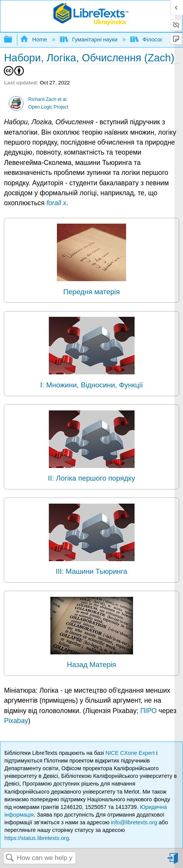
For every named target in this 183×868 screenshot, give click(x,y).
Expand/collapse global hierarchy (13, 40)
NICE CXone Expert (131, 753)
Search (10, 858)
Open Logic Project (48, 107)
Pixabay (16, 721)
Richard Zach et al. (48, 99)
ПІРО (149, 711)
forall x (57, 203)
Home (34, 40)
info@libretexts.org (134, 822)
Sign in (173, 861)
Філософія (150, 40)
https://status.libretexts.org (37, 838)
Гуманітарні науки (89, 40)
